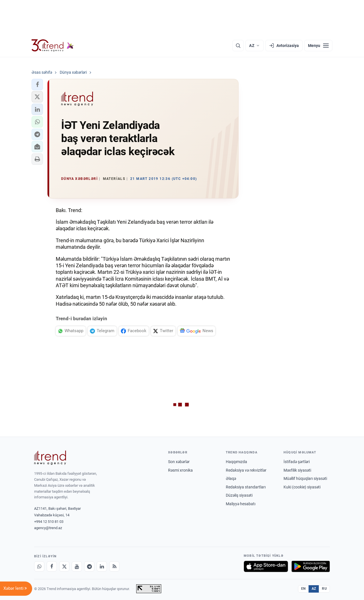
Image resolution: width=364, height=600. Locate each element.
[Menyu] (318, 46)
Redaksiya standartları (246, 487)
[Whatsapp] (39, 566)
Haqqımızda (236, 462)
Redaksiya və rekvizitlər (246, 470)
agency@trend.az (48, 528)
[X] (64, 566)
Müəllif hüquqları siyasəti (305, 478)
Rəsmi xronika (180, 470)
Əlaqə (231, 478)
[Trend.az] (53, 46)
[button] (37, 85)
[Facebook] (52, 566)
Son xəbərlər (179, 462)
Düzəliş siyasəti (239, 495)
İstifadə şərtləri (297, 462)
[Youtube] (77, 566)
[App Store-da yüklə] (266, 566)
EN (303, 589)
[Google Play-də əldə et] (311, 566)
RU (324, 589)
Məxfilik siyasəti (297, 470)
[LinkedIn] (102, 566)
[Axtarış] (238, 46)
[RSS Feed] (114, 566)
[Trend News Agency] (50, 458)
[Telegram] (89, 566)
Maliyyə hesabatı (241, 504)
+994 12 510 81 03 (49, 522)
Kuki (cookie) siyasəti (302, 487)
